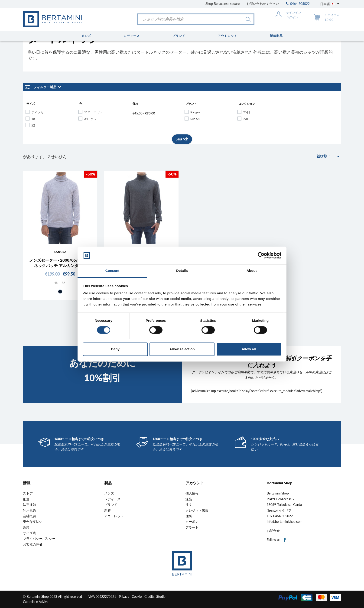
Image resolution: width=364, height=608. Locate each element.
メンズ (109, 493)
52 (33, 125)
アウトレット (114, 516)
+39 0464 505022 (280, 516)
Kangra (195, 112)
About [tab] (252, 271)
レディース (112, 499)
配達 (26, 499)
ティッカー (39, 112)
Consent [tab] (112, 271)
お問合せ (273, 531)
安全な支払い (33, 522)
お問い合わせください (263, 4)
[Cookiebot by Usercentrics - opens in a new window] (261, 255)
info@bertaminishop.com (285, 522)
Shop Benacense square (223, 4)
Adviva (44, 602)
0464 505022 (298, 4)
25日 (247, 112)
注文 (189, 505)
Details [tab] (182, 271)
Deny (115, 349)
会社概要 (29, 516)
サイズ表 (29, 533)
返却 (26, 527)
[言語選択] (331, 4)
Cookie (137, 597)
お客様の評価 (33, 544)
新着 (107, 510)
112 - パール (93, 112)
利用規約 (29, 510)
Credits (149, 597)
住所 (189, 516)
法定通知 (29, 505)
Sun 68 (195, 119)
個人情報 (192, 493)
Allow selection (182, 349)
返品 (189, 499)
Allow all (249, 349)
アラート (192, 527)
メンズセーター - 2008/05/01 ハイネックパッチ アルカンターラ (60, 263)
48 (33, 119)
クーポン (192, 522)
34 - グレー (92, 119)
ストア (28, 493)
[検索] (196, 19)
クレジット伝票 (197, 510)
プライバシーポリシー (39, 539)
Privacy (124, 597)
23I (246, 119)
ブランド (111, 505)
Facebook (285, 540)
